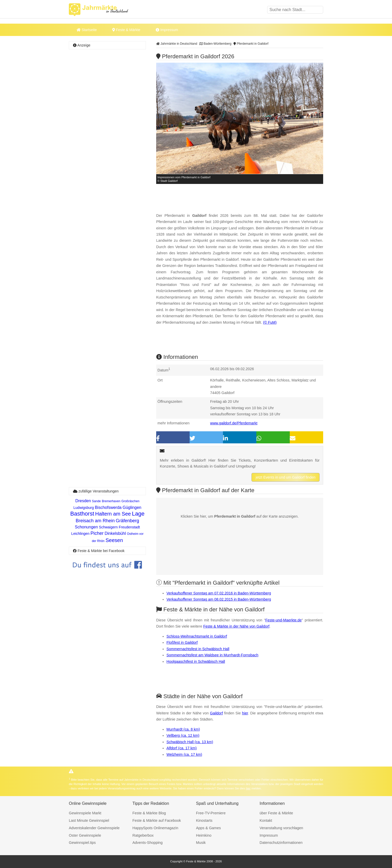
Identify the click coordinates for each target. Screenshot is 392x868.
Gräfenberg (128, 521)
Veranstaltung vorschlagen (282, 828)
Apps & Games (208, 828)
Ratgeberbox (143, 835)
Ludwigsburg (84, 508)
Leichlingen (80, 534)
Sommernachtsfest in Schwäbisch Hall (198, 649)
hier (245, 713)
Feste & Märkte (126, 30)
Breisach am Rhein (95, 521)
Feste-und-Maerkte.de (284, 620)
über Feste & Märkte (276, 813)
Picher (97, 533)
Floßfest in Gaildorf (182, 642)
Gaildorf (216, 713)
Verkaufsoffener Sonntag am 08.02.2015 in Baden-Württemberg (219, 599)
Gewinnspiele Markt (85, 813)
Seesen (114, 540)
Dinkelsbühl (115, 533)
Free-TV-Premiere (211, 813)
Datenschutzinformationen (281, 843)
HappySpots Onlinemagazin (155, 828)
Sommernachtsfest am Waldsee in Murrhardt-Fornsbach (212, 655)
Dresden (83, 501)
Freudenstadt (129, 527)
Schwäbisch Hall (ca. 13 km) (190, 742)
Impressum (167, 30)
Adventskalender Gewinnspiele (94, 828)
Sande (96, 501)
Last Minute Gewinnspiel (89, 820)
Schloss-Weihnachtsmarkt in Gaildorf (197, 636)
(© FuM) (270, 322)
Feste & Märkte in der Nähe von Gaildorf (236, 626)
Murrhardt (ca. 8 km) (183, 729)
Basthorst (82, 514)
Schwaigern (108, 527)
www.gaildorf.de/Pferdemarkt (234, 423)
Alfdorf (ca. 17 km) (182, 748)
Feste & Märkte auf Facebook (157, 820)
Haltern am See (113, 514)
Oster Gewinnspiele (85, 835)
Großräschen (130, 501)
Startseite (87, 30)
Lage (138, 514)
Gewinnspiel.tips (82, 843)
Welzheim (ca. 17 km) (184, 754)
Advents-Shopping (148, 843)
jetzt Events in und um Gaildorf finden (286, 477)
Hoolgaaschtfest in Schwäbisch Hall (196, 661)
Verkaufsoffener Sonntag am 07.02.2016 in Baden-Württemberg (219, 593)
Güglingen (132, 507)
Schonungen (86, 527)
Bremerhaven (111, 501)
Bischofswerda (108, 507)
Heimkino (204, 835)
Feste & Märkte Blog (149, 813)
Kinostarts (204, 820)
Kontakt (266, 820)
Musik (201, 843)
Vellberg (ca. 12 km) (183, 735)
